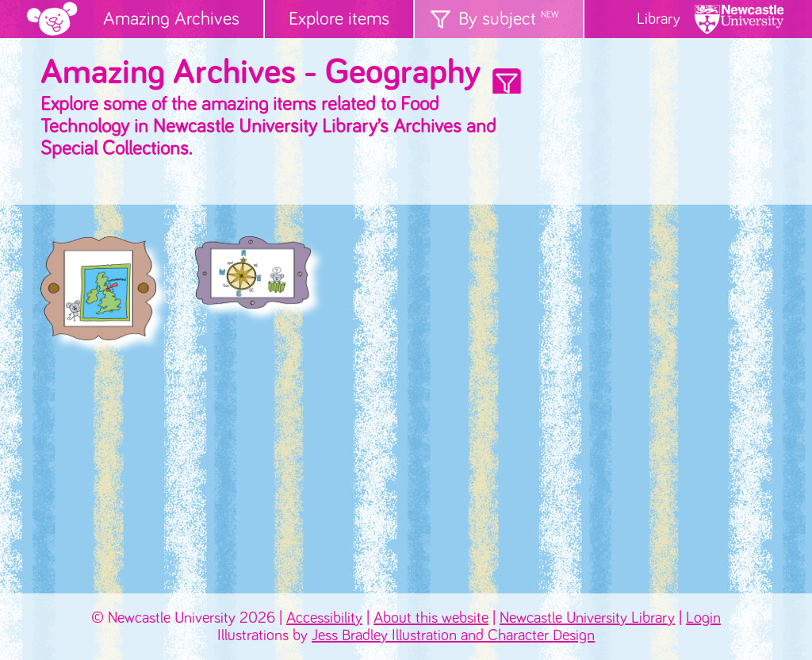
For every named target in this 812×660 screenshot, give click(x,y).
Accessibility (324, 618)
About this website (431, 618)
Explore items (339, 19)
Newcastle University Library (587, 618)
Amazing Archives (171, 19)
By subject (509, 19)
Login (703, 618)
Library (659, 19)
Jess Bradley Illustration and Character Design (453, 635)
